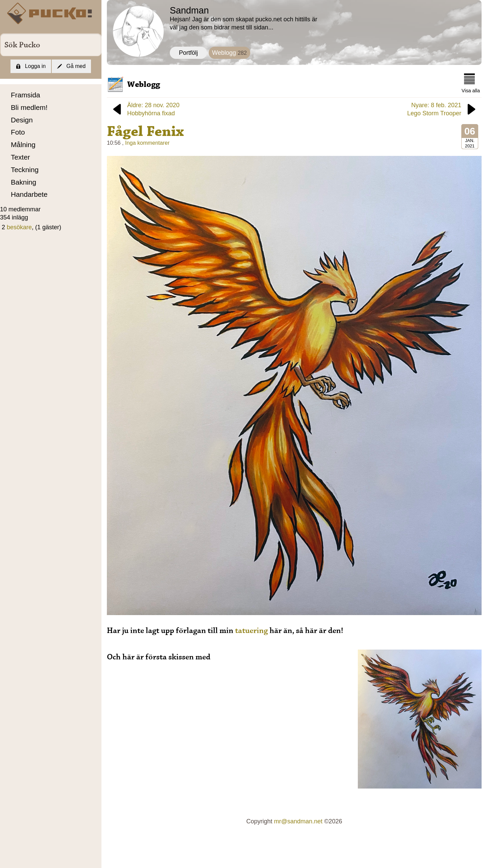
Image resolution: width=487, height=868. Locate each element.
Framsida (26, 95)
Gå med (71, 66)
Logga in (31, 66)
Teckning (25, 170)
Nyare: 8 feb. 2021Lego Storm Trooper (443, 109)
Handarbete (29, 194)
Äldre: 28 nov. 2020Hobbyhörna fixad (145, 109)
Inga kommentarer (147, 143)
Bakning (24, 182)
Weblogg (229, 53)
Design (22, 120)
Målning (23, 145)
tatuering (251, 630)
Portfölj (188, 53)
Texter (20, 157)
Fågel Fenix (145, 131)
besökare (19, 227)
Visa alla (471, 83)
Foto (18, 132)
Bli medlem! (29, 107)
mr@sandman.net (298, 821)
